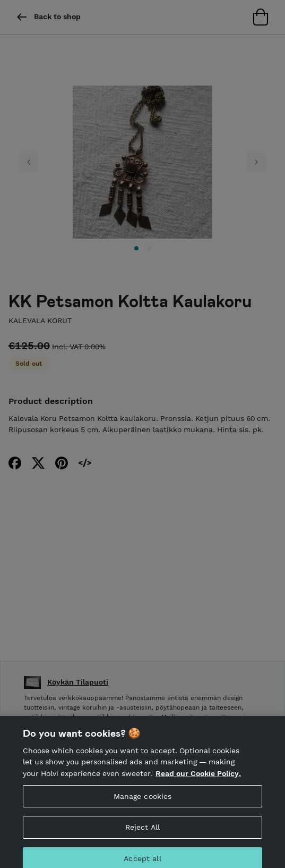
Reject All (142, 835)
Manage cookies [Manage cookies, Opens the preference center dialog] (143, 804)
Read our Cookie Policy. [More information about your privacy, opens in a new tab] (198, 781)
